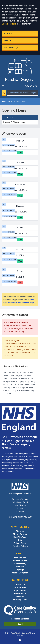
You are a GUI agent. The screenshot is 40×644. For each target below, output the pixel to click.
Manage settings (11, 47)
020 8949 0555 (25, 517)
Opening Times (20, 599)
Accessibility (20, 564)
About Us (20, 531)
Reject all (8, 40)
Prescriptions (20, 593)
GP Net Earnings (20, 534)
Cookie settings (9, 24)
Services (20, 596)
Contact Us (20, 584)
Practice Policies (20, 546)
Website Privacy (20, 561)
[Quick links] (20, 122)
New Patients (20, 587)
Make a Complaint (20, 573)
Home (4, 101)
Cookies (20, 567)
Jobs (20, 540)
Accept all (8, 33)
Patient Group (20, 543)
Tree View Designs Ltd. (20, 633)
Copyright (20, 570)
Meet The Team (20, 537)
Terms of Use (20, 558)
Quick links (8, 117)
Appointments (20, 590)
